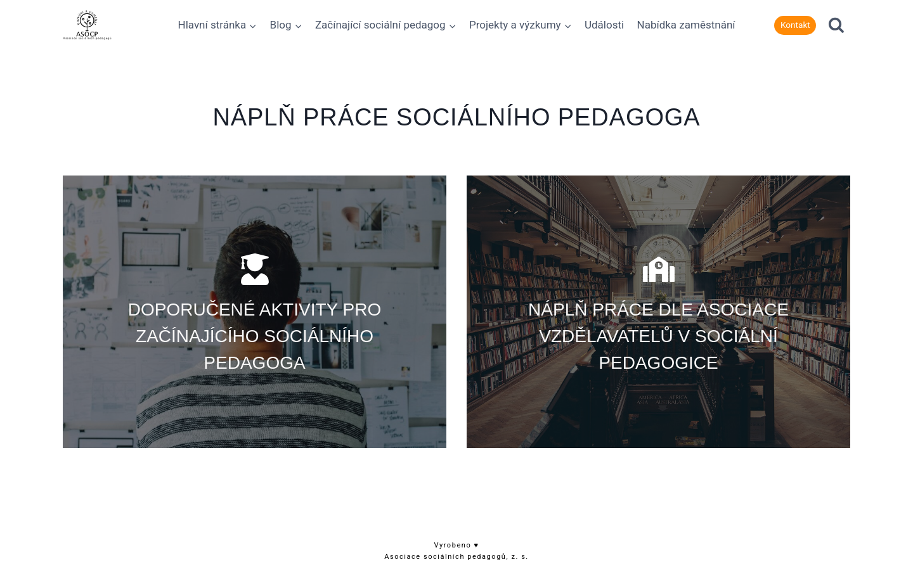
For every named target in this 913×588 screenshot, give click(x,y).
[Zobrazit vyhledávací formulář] (836, 25)
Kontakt (795, 25)
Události (604, 25)
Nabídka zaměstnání (686, 25)
